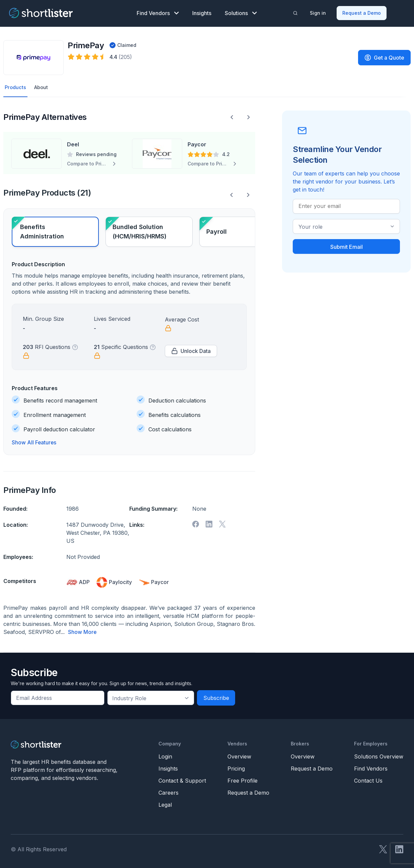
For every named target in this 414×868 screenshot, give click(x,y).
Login (165, 755)
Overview (239, 755)
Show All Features (34, 442)
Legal (165, 803)
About (43, 86)
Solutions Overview (379, 755)
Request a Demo (362, 12)
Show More (82, 631)
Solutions (241, 12)
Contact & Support (182, 779)
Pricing (236, 767)
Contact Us (368, 779)
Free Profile (243, 779)
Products (16, 86)
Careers (168, 791)
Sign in (319, 12)
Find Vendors (158, 12)
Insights (202, 12)
